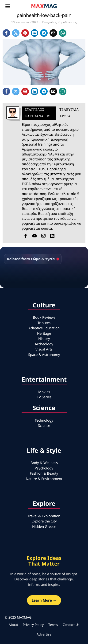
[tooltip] (6, 33)
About (13, 625)
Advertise (44, 634)
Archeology (44, 344)
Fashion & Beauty (44, 473)
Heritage (44, 333)
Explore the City (44, 521)
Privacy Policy (33, 625)
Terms (53, 625)
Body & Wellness (44, 463)
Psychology (44, 468)
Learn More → (44, 600)
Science (44, 425)
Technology (44, 420)
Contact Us (71, 625)
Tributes (44, 323)
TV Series (44, 397)
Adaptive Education (44, 328)
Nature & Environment (44, 479)
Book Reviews (44, 317)
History (44, 338)
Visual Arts (44, 349)
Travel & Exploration (44, 516)
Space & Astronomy (44, 355)
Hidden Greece (44, 526)
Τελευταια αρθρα (69, 113)
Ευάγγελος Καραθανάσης (59, 22)
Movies (44, 392)
